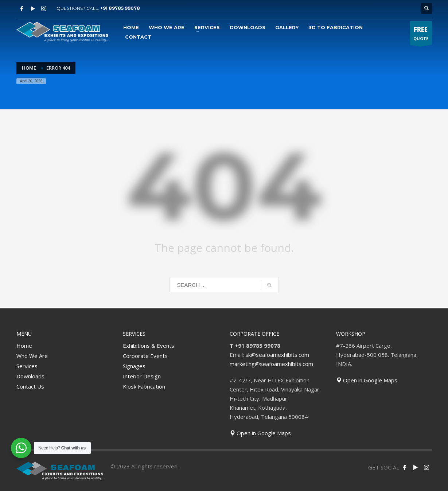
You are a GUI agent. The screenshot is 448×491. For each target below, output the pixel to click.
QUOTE (421, 35)
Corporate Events (145, 356)
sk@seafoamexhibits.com (277, 355)
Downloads (30, 376)
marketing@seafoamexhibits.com (271, 364)
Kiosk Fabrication (144, 386)
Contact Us (30, 386)
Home (24, 346)
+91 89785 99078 (120, 8)
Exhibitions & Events (149, 346)
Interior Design (142, 376)
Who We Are (32, 356)
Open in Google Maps (260, 433)
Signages (134, 366)
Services (27, 366)
